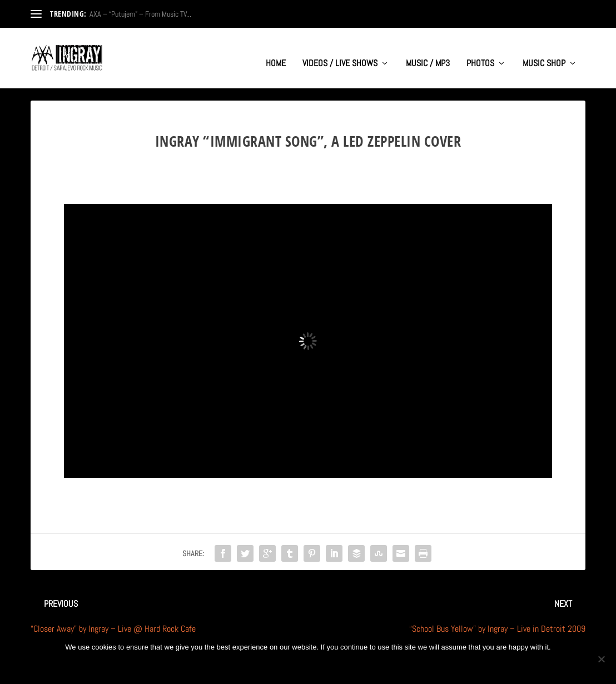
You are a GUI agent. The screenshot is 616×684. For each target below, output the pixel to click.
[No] (601, 659)
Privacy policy (326, 666)
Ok (271, 666)
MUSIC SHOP (544, 53)
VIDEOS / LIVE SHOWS (340, 53)
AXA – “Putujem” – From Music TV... (140, 14)
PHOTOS (480, 53)
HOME (276, 53)
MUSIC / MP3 (428, 53)
